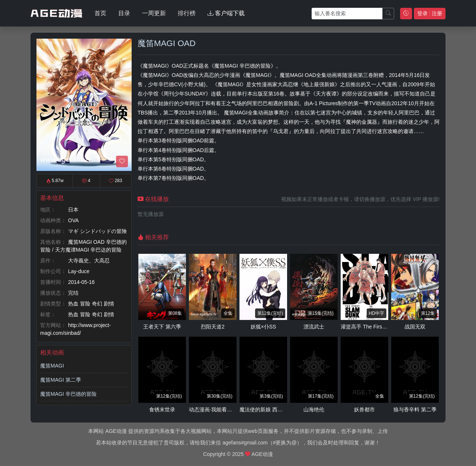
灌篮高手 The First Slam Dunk (375, 327)
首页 (100, 13)
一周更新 (154, 13)
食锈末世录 (162, 410)
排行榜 (187, 13)
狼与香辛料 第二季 (415, 410)
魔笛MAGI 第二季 (61, 380)
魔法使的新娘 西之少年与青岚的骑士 (282, 410)
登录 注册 (430, 13)
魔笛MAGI (52, 366)
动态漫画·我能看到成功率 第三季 (227, 410)
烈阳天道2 (213, 327)
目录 (124, 13)
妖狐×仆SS (263, 327)
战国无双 (415, 327)
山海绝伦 (314, 410)
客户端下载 (226, 13)
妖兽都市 (364, 410)
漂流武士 (314, 327)
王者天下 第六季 (162, 327)
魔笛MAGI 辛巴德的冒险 (68, 394)
